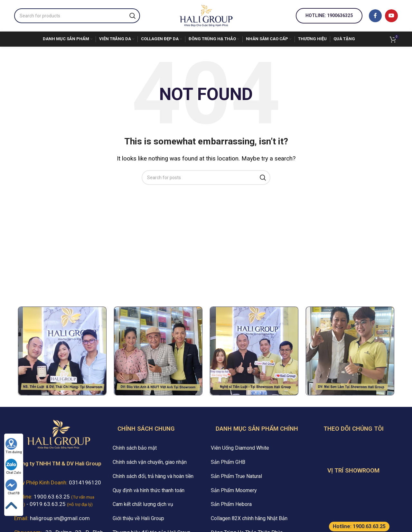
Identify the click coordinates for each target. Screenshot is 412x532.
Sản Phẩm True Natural (236, 476)
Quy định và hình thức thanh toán (149, 490)
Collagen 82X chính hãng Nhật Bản (249, 518)
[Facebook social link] (375, 16)
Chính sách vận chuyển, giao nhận (150, 462)
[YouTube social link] (391, 16)
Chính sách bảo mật (135, 448)
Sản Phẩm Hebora (231, 504)
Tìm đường (14, 446)
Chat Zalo (13, 467)
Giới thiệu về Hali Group (138, 518)
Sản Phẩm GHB (228, 462)
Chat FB (13, 487)
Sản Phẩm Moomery (234, 490)
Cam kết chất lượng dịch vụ (143, 504)
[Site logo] (206, 15)
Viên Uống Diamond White (240, 448)
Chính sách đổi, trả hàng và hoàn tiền (153, 476)
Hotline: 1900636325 (329, 15)
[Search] (77, 16)
